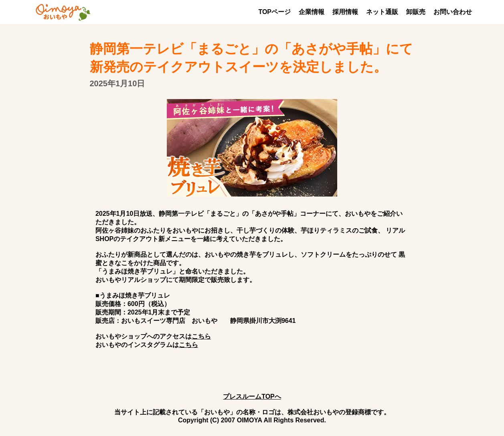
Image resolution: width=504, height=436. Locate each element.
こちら (201, 336)
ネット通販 (382, 12)
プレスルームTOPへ (252, 396)
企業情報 (312, 12)
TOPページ (274, 12)
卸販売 (416, 12)
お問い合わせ (453, 12)
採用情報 (345, 12)
